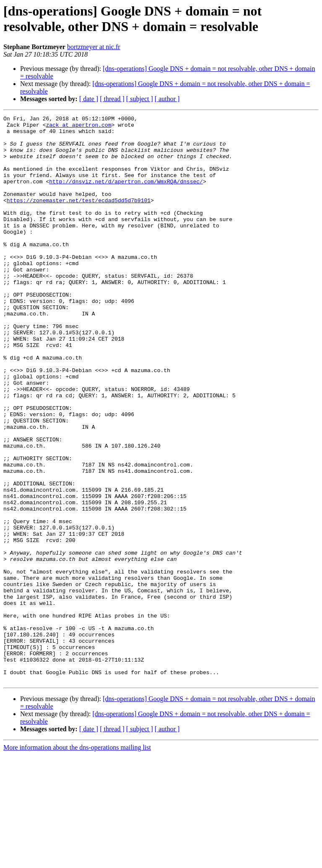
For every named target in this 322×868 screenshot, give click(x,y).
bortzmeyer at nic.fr (94, 47)
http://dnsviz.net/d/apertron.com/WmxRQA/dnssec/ (126, 195)
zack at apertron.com (78, 127)
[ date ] (89, 99)
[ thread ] (112, 99)
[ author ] (167, 99)
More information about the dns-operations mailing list (77, 861)
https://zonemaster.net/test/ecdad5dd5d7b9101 (79, 218)
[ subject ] (140, 99)
